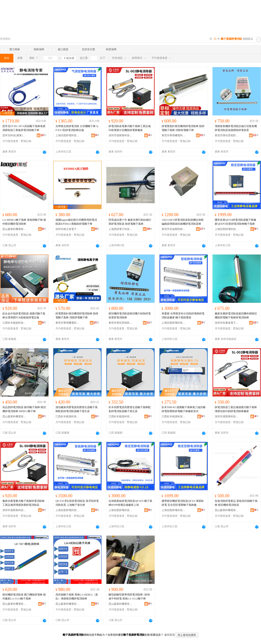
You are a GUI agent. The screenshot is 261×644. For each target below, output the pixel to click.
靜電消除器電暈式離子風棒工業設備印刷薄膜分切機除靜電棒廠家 (130, 128)
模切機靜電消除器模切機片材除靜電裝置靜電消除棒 (130, 316)
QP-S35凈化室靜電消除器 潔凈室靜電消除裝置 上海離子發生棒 (77, 503)
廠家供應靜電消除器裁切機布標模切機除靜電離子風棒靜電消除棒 (236, 316)
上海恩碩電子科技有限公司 (121, 229)
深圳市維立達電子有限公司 (68, 229)
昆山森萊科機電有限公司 (14, 229)
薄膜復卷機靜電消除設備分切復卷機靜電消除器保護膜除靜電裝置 (236, 128)
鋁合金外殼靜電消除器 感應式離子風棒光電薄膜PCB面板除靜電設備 (24, 316)
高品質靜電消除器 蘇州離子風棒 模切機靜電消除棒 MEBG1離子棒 (24, 409)
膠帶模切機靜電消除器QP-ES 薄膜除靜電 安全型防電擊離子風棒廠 (183, 503)
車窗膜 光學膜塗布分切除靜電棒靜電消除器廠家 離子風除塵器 (183, 316)
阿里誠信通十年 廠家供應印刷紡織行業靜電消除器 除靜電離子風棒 (130, 222)
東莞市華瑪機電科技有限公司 (174, 135)
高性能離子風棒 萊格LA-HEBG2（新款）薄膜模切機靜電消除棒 (77, 597)
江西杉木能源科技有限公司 (14, 323)
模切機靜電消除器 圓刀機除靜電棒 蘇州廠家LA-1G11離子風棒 (24, 597)
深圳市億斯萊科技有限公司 (121, 135)
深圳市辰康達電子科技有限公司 (227, 323)
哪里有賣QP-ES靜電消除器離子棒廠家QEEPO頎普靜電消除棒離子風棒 (235, 222)
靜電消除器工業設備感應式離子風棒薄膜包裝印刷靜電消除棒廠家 (236, 409)
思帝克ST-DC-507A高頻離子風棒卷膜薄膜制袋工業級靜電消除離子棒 (24, 128)
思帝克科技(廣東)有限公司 (14, 135)
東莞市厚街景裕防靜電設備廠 (227, 135)
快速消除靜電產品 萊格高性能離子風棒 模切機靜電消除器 (236, 503)
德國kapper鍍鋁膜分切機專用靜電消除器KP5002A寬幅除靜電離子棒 (76, 222)
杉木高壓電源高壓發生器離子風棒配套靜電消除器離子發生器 (130, 409)
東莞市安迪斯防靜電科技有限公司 (174, 229)
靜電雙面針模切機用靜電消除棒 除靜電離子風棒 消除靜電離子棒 (183, 128)
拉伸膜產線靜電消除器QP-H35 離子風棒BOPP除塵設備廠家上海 (130, 503)
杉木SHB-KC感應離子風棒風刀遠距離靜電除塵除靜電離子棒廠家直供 (184, 409)
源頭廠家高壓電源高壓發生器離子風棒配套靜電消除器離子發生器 (77, 409)
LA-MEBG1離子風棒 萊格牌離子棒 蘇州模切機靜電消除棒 (24, 222)
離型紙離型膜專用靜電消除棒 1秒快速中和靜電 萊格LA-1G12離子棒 (129, 597)
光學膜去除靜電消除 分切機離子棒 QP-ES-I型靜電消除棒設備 (77, 128)
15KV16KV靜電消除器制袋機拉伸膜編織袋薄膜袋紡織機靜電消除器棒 (183, 222)
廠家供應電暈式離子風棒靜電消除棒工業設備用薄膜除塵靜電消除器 (23, 503)
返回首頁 (170, 635)
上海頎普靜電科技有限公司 (68, 135)
